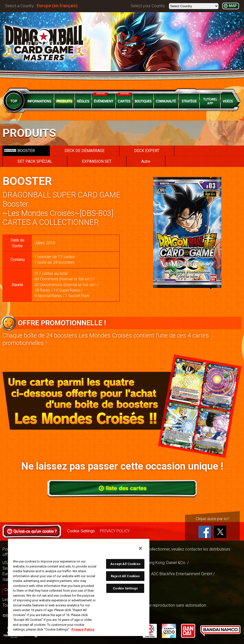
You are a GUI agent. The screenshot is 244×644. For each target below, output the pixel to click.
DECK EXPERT (147, 151)
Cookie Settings (81, 531)
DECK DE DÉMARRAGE (85, 151)
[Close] (140, 548)
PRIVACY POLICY (115, 531)
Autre (146, 161)
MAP (233, 6)
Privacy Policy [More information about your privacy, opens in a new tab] (83, 629)
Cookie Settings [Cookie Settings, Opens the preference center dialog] (125, 588)
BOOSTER (20, 151)
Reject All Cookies (125, 576)
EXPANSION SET (97, 161)
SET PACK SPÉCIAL (35, 161)
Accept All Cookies (125, 564)
